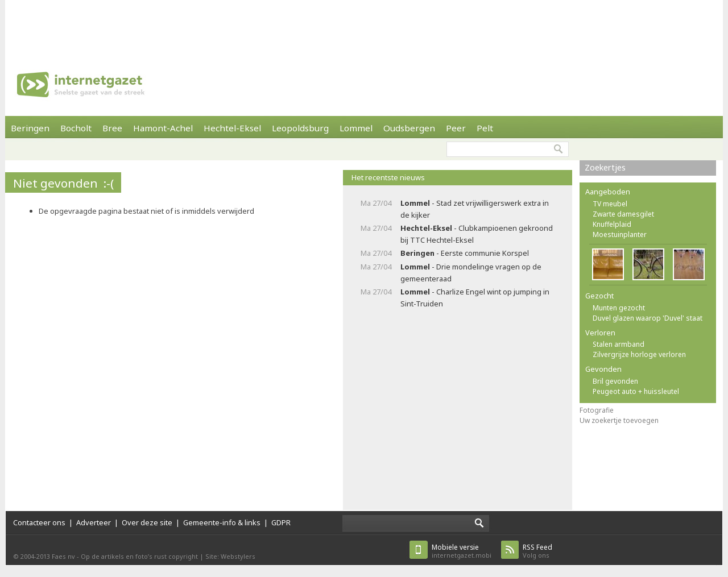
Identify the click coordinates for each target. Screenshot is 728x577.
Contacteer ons (39, 522)
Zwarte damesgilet (623, 214)
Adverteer (94, 522)
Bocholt (76, 128)
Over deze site (147, 522)
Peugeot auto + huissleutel (636, 391)
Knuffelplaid (612, 224)
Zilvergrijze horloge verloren (639, 354)
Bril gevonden (615, 381)
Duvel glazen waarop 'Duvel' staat (648, 318)
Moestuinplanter (620, 234)
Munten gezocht (619, 308)
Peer (456, 128)
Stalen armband (619, 344)
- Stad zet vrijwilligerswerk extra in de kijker (475, 209)
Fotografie (597, 410)
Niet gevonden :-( (63, 183)
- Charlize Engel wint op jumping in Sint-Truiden (475, 298)
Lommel (356, 128)
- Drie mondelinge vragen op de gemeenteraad (471, 273)
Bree (112, 128)
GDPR (281, 522)
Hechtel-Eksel (232, 128)
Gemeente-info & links (222, 522)
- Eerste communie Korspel (465, 253)
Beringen (30, 128)
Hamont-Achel (163, 128)
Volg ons (537, 551)
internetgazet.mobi (462, 551)
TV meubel (610, 204)
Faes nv (63, 556)
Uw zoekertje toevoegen (619, 420)
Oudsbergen (409, 128)
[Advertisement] (364, 26)
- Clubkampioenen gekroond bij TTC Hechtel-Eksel (477, 234)
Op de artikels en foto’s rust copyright (139, 556)
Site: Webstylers (230, 556)
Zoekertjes (605, 167)
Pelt (485, 128)
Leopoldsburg (300, 128)
